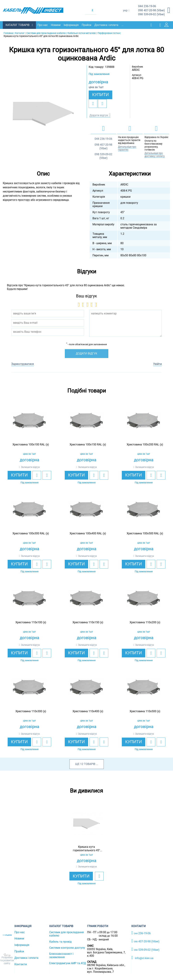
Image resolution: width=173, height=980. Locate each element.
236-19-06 (147, 6)
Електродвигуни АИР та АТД (68, 963)
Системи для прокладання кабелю (67, 934)
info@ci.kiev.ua (142, 957)
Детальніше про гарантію (127, 148)
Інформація (72, 25)
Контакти (21, 964)
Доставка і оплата (107, 25)
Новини (57, 25)
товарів (90, 764)
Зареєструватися (23, 364)
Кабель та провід (60, 941)
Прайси (87, 25)
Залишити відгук (30, 467)
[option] (43, 114)
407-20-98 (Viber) (151, 11)
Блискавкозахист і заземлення (61, 955)
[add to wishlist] (93, 103)
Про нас (43, 25)
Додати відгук (99, 115)
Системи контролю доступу (67, 947)
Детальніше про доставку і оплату (155, 154)
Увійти (157, 364)
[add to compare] (102, 103)
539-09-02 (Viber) (151, 15)
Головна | (9, 33)
